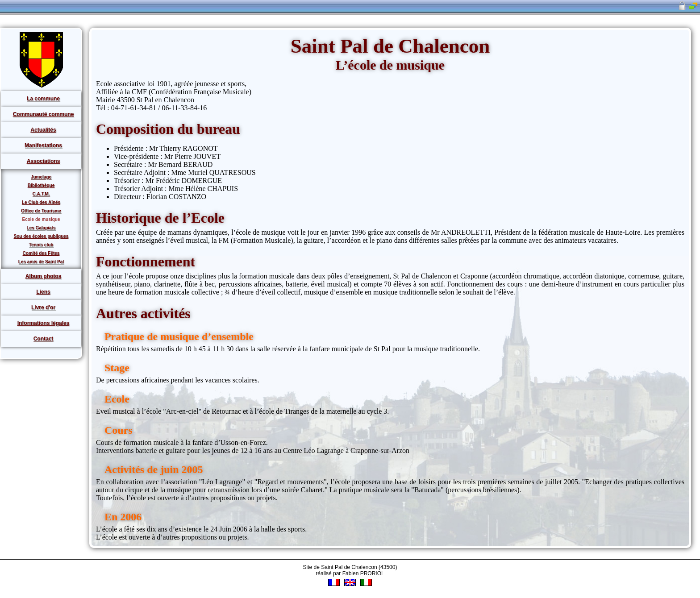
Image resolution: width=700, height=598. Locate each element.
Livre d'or (43, 307)
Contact (44, 339)
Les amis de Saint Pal (41, 262)
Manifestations (43, 145)
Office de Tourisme (41, 211)
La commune (43, 99)
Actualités (43, 130)
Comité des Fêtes (41, 253)
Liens (43, 292)
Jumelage (41, 177)
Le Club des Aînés (41, 202)
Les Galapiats (41, 228)
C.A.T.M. (41, 194)
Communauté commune (44, 114)
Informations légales (44, 323)
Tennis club (41, 245)
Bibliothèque (41, 185)
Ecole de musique (41, 219)
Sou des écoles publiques (41, 236)
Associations (44, 161)
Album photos (44, 276)
